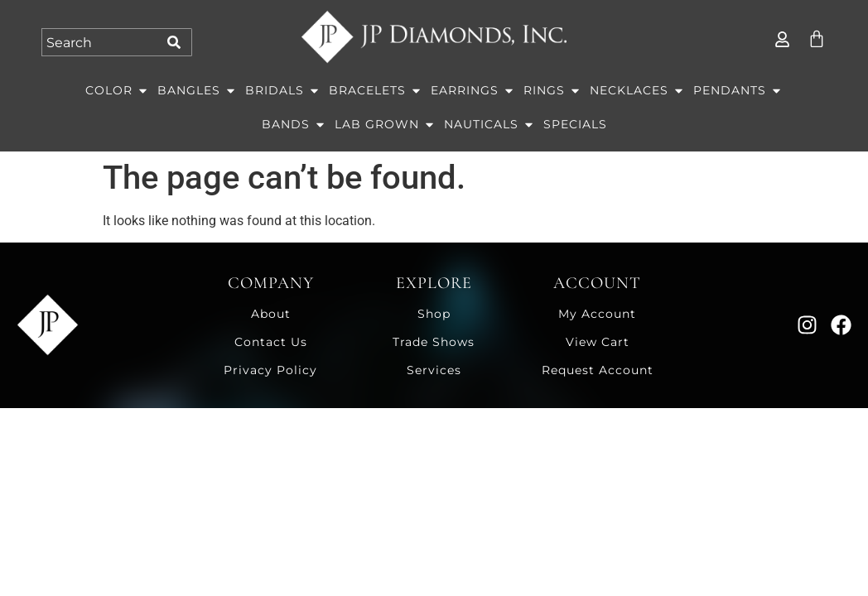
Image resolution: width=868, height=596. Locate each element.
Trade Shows (434, 342)
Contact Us (271, 342)
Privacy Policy (270, 370)
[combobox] (101, 42)
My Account (597, 314)
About (271, 314)
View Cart (598, 342)
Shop (434, 314)
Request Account (598, 370)
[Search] (176, 42)
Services (434, 370)
